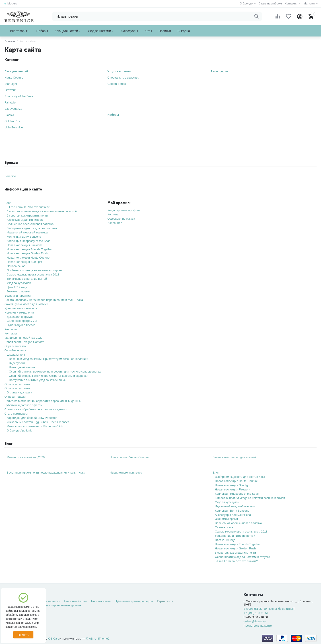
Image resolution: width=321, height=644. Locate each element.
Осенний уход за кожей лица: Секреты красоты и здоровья (48, 376)
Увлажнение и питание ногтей (27, 279)
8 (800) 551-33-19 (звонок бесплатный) (269, 609)
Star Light (11, 84)
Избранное (115, 223)
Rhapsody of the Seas (19, 96)
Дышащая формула (20, 317)
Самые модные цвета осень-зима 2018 (33, 274)
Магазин (309, 3)
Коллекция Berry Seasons (24, 237)
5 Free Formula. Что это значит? (28, 207)
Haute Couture (14, 78)
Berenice (10, 176)
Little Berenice (14, 127)
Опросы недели (15, 397)
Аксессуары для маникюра (25, 220)
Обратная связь (15, 346)
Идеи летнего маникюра (21, 308)
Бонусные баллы (76, 601)
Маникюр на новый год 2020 (23, 338)
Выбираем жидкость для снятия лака (32, 228)
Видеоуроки (17, 363)
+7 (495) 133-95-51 (256, 613)
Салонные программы (22, 321)
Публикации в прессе (21, 325)
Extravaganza (13, 109)
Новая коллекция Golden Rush (27, 253)
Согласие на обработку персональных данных (36, 409)
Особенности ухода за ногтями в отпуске (34, 270)
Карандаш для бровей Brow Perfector (32, 418)
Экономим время (18, 291)
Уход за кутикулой (19, 283)
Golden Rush (13, 121)
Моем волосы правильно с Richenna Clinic (35, 426)
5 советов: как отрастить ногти (27, 216)
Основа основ (16, 266)
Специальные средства (123, 78)
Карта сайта (165, 601)
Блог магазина (101, 601)
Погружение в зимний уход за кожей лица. (37, 380)
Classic (9, 115)
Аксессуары (219, 71)
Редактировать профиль (124, 210)
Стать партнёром (270, 3)
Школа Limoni (16, 355)
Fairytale (10, 102)
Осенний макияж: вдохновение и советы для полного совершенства (55, 372)
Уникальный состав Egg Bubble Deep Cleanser (38, 422)
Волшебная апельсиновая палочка (30, 224)
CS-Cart (53, 639)
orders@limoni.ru (254, 621)
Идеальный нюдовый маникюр (27, 232)
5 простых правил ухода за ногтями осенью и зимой (42, 211)
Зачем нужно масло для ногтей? (26, 304)
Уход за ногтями (119, 71)
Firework (10, 90)
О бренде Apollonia (20, 430)
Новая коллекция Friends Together (30, 249)
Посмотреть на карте (258, 626)
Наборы (113, 115)
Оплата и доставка (17, 384)
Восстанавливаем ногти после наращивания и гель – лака (44, 300)
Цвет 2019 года (17, 287)
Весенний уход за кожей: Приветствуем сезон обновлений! (48, 359)
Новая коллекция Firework (24, 245)
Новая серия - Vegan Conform (24, 342)
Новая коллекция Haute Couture (28, 258)
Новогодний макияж (22, 367)
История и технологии (19, 313)
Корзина (113, 214)
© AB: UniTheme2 (98, 639)
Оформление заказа (121, 219)
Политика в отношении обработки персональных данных (43, 401)
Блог (8, 203)
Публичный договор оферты (24, 405)
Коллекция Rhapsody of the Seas (29, 241)
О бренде (247, 3)
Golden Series (117, 84)
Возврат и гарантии (17, 296)
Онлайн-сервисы (16, 350)
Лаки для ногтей (16, 71)
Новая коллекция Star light (24, 262)
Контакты (292, 3)
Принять (24, 635)
